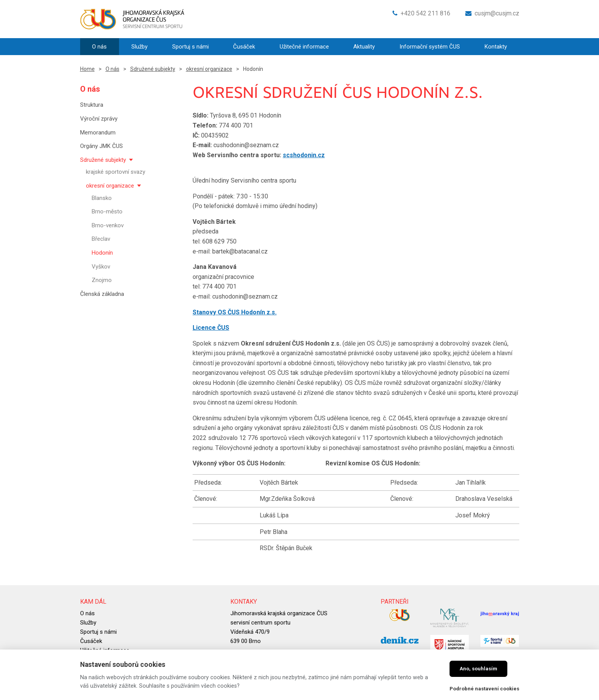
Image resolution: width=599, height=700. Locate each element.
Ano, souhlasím (478, 669)
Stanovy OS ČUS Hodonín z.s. (235, 312)
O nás (112, 69)
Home (87, 69)
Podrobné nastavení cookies (484, 689)
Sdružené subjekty (153, 69)
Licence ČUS (211, 328)
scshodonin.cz (304, 155)
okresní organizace (209, 69)
